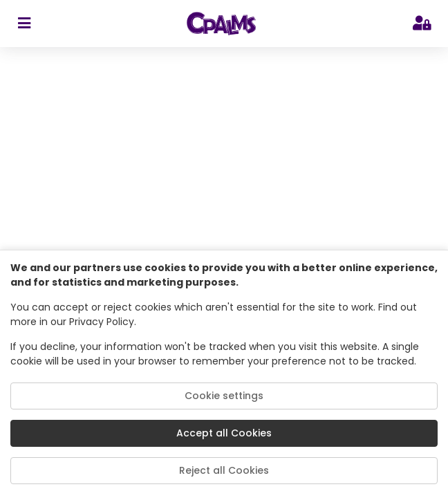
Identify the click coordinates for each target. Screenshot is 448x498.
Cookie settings (224, 396)
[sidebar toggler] (24, 24)
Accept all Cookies (224, 433)
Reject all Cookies (224, 470)
